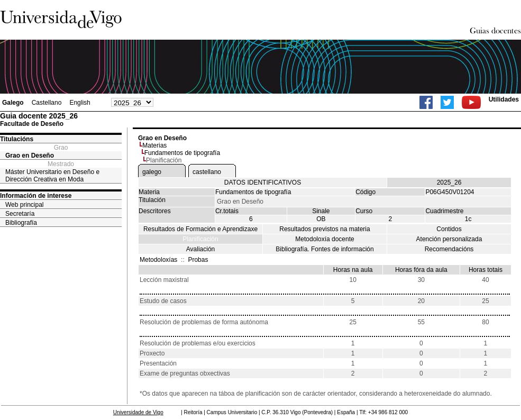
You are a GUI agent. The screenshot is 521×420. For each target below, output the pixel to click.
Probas (198, 260)
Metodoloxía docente (325, 239)
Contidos (449, 229)
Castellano (47, 103)
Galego (13, 103)
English (80, 103)
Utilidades (504, 99)
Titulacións (17, 139)
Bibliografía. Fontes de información (325, 249)
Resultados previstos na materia (325, 229)
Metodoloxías (158, 260)
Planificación (200, 239)
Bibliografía (21, 223)
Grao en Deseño (30, 156)
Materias (154, 145)
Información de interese (36, 196)
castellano (207, 172)
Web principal (24, 205)
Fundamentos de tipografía (182, 153)
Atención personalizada (449, 239)
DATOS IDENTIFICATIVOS (263, 182)
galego (152, 172)
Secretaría (20, 214)
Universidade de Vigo (138, 412)
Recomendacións (449, 249)
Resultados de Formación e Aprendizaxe (200, 229)
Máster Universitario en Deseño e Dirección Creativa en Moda (52, 176)
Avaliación (200, 249)
